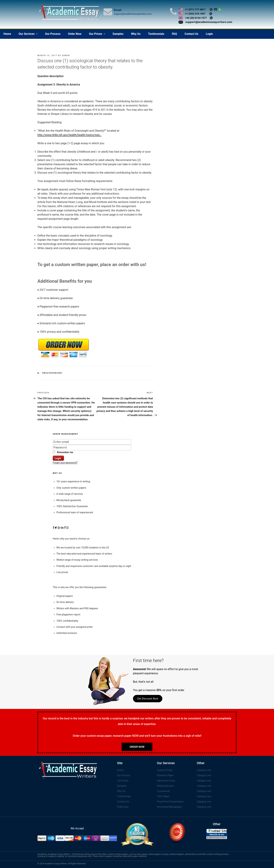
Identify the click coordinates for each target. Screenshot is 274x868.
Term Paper (163, 796)
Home (7, 34)
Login (209, 34)
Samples (118, 34)
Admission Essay (166, 781)
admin (66, 56)
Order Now (75, 34)
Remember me (63, 452)
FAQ (174, 34)
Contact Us (191, 34)
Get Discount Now (148, 699)
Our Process (53, 34)
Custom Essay (165, 770)
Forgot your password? (65, 463)
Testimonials (156, 34)
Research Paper (165, 775)
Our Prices (97, 34)
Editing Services (165, 786)
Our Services (28, 34)
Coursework (163, 791)
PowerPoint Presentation (170, 802)
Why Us (136, 34)
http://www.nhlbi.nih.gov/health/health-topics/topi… (69, 135)
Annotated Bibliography (169, 807)
